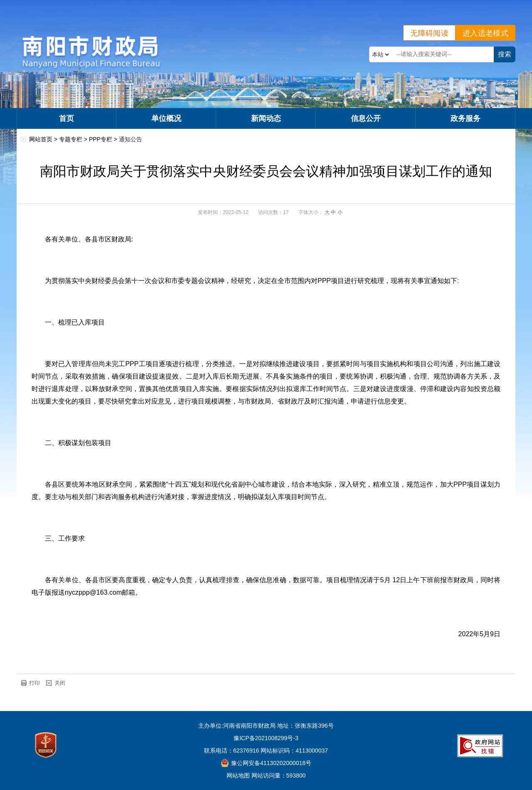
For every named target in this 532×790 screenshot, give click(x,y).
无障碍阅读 (429, 33)
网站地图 (238, 775)
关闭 (60, 683)
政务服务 (465, 118)
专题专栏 (71, 139)
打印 (34, 683)
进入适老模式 (485, 33)
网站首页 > (44, 139)
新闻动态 (266, 118)
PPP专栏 (101, 139)
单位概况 (166, 118)
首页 (66, 118)
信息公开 (366, 118)
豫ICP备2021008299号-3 (266, 738)
